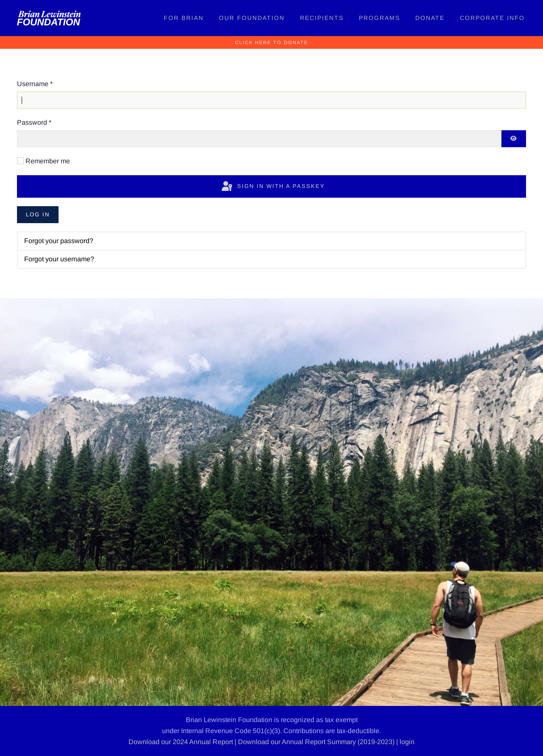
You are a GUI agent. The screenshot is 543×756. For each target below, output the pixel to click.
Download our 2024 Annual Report (181, 742)
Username (35, 84)
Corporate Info (492, 18)
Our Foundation (252, 18)
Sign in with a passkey (273, 187)
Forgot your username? (59, 259)
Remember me (48, 161)
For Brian (184, 18)
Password (34, 122)
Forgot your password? (59, 241)
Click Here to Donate (271, 42)
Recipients (322, 18)
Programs (379, 18)
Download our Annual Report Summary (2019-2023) (316, 742)
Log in (38, 214)
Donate (430, 18)
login (407, 742)
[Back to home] (49, 18)
